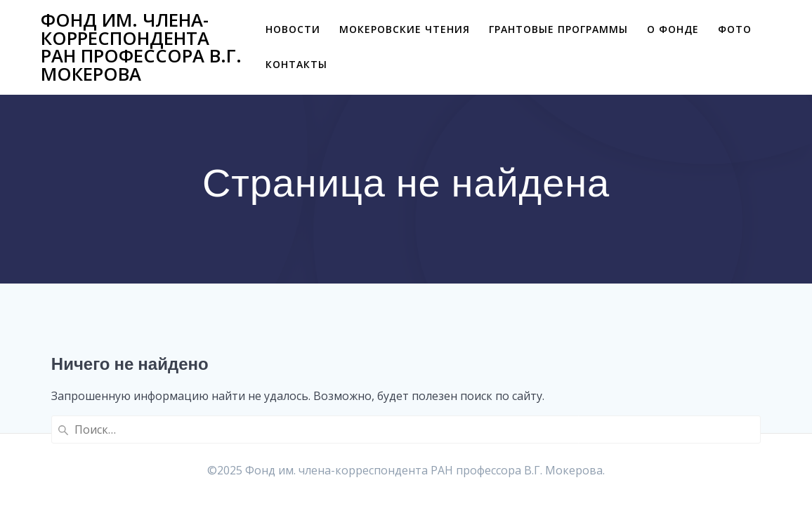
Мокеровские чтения (405, 29)
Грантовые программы (558, 29)
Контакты (296, 64)
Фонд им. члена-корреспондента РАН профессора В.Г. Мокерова (141, 47)
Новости (293, 29)
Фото (735, 29)
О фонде (673, 29)
